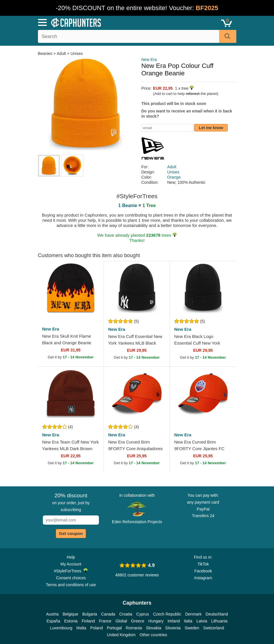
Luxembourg (61, 628)
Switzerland (214, 628)
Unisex (77, 53)
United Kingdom (121, 635)
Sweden (192, 628)
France (105, 621)
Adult (61, 53)
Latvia (202, 621)
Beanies (46, 53)
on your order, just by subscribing (71, 502)
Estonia (71, 621)
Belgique (71, 614)
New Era (149, 60)
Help (71, 557)
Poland (97, 628)
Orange (174, 177)
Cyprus (143, 614)
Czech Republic (167, 614)
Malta (81, 628)
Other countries (153, 635)
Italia (188, 621)
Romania (134, 628)
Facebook (203, 571)
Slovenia (173, 628)
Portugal (114, 628)
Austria (52, 614)
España (53, 621)
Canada (108, 614)
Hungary (156, 621)
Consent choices (71, 578)
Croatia (126, 614)
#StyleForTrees (71, 571)
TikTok (203, 564)
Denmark (193, 614)
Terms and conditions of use (71, 585)
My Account (71, 564)
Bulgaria (90, 614)
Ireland (174, 621)
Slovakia (154, 628)
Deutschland (217, 614)
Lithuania (219, 621)
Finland (88, 621)
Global (121, 621)
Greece (138, 621)
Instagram (203, 578)
